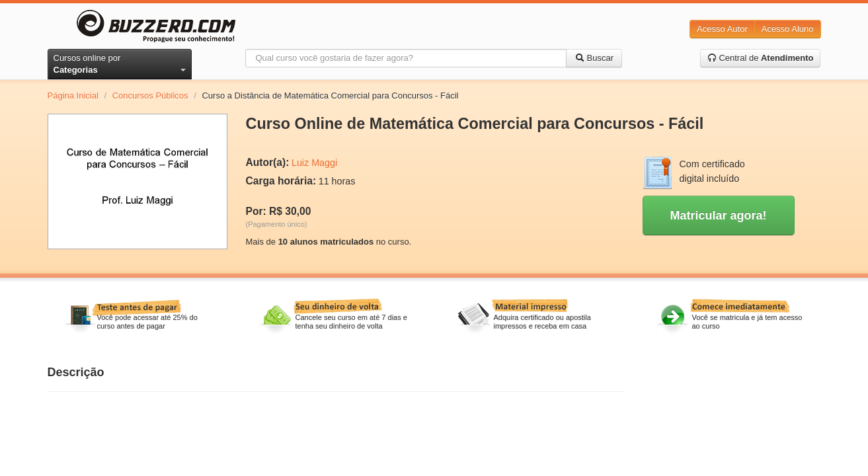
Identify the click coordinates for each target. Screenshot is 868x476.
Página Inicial (73, 96)
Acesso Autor (722, 29)
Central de (761, 58)
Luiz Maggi (314, 163)
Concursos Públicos (150, 96)
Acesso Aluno (788, 29)
